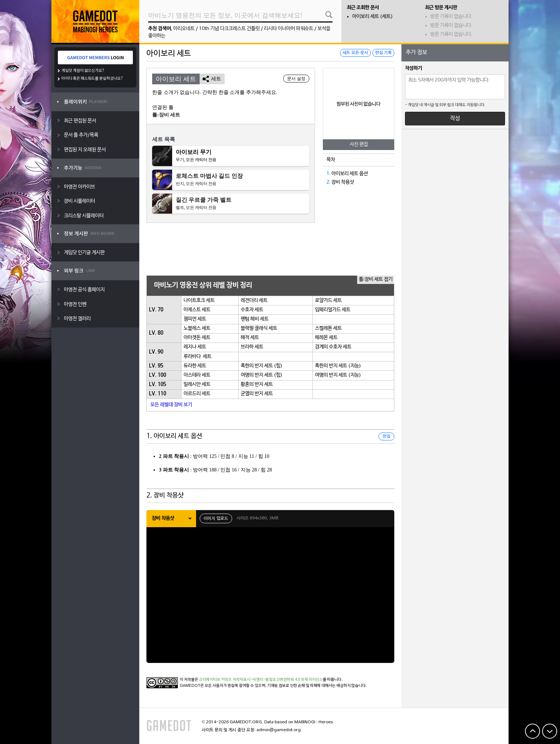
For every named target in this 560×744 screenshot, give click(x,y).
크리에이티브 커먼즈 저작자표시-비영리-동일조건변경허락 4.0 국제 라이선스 (261, 680)
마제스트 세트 (197, 310)
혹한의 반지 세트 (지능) (338, 366)
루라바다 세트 (197, 357)
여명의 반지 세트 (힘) (262, 375)
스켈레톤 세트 (328, 328)
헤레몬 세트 (326, 338)
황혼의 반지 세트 (257, 385)
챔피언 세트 (195, 319)
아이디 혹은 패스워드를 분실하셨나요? (92, 79)
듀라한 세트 (195, 366)
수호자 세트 (252, 310)
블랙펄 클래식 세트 (259, 328)
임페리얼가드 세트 (333, 310)
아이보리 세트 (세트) (372, 17)
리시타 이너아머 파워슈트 (289, 29)
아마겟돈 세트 (197, 338)
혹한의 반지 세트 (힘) (262, 366)
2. (328, 182)
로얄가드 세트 (328, 301)
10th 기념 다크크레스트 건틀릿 (229, 29)
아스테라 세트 (197, 375)
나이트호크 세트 (199, 301)
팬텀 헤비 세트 (255, 319)
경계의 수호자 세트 (333, 347)
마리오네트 (184, 29)
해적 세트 (250, 338)
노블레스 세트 (197, 328)
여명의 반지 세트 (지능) (338, 375)
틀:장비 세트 (166, 115)
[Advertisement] (270, 250)
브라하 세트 (252, 347)
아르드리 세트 (197, 394)
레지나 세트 (195, 347)
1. (328, 174)
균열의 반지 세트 (257, 394)
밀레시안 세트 (197, 385)
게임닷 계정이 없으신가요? (83, 71)
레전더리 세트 (254, 301)
